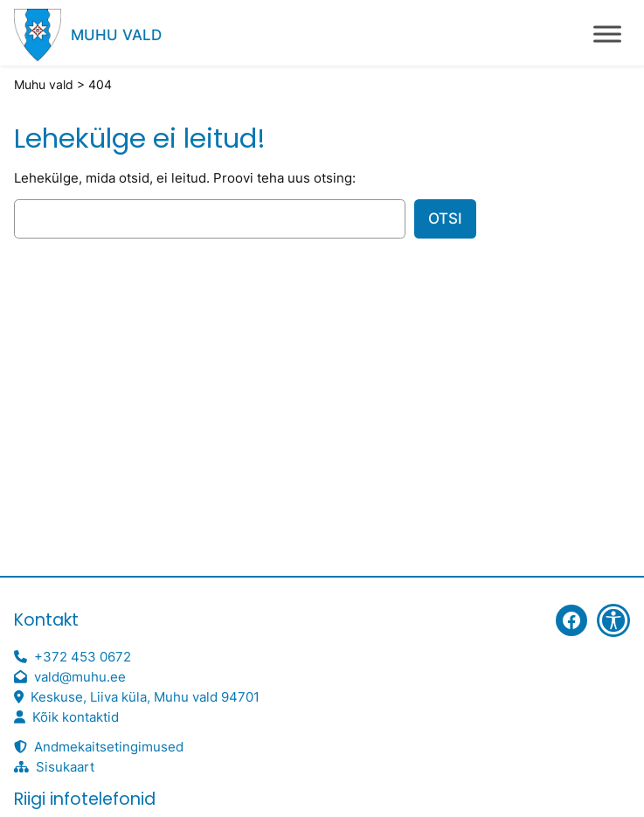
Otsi (445, 218)
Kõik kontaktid (76, 717)
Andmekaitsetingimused (109, 747)
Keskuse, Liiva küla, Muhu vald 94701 (145, 697)
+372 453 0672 (83, 657)
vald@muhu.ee (80, 677)
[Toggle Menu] (607, 34)
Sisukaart (65, 767)
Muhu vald (116, 35)
